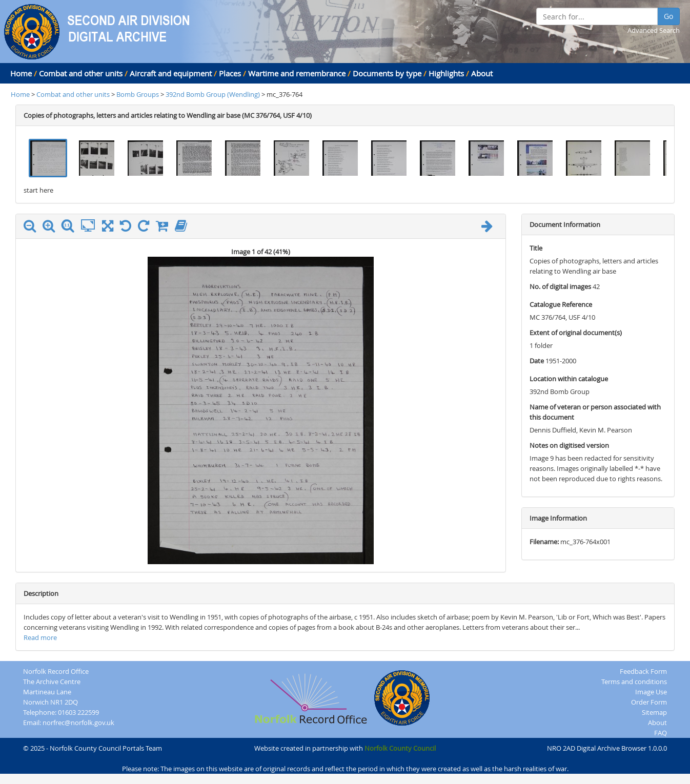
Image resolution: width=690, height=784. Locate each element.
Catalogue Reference (561, 304)
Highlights (446, 73)
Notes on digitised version (569, 445)
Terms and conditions (634, 682)
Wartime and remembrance (297, 73)
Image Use (651, 692)
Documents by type (387, 73)
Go (668, 16)
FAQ (661, 733)
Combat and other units (81, 73)
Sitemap (654, 712)
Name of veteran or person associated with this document (595, 412)
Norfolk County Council (400, 748)
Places (230, 73)
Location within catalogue (569, 379)
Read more (40, 637)
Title (536, 248)
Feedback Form (643, 671)
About (482, 73)
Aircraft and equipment (171, 73)
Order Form (649, 702)
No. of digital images (560, 286)
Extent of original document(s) (576, 333)
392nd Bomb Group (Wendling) (214, 94)
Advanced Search (654, 30)
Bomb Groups (138, 94)
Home (21, 73)
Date (537, 361)
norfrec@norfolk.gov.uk (78, 723)
